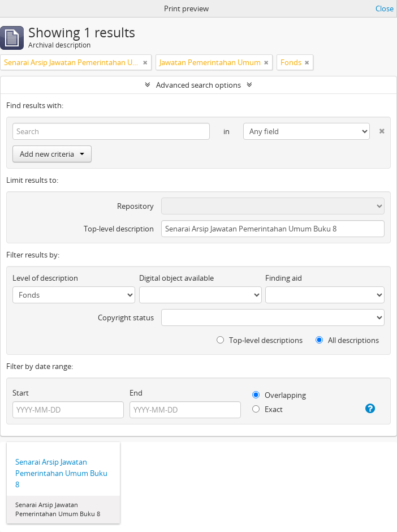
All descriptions (347, 340)
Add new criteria (52, 154)
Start (21, 393)
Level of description (45, 278)
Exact (267, 409)
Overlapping (279, 395)
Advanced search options (198, 85)
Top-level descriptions (260, 340)
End (136, 393)
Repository (135, 206)
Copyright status (126, 318)
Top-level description (119, 229)
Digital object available (176, 278)
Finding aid (284, 278)
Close (385, 8)
